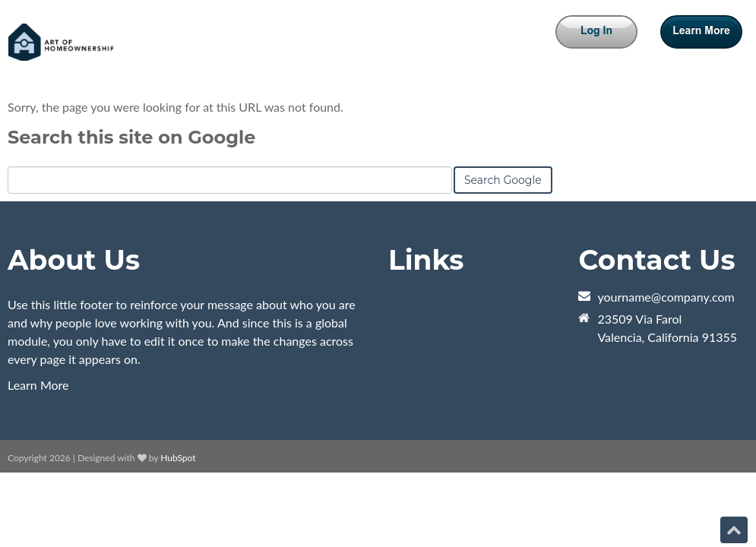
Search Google (503, 180)
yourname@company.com (666, 297)
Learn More (38, 385)
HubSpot (178, 458)
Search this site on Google (131, 137)
